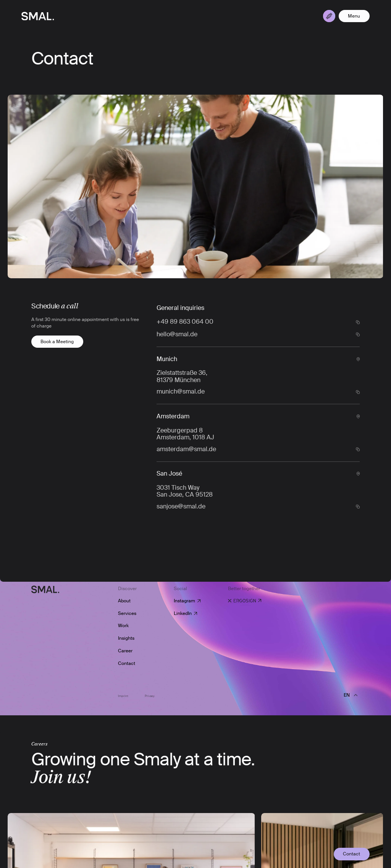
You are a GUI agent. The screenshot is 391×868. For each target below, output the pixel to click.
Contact (127, 663)
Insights (126, 638)
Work (123, 626)
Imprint (124, 696)
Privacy (150, 696)
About (124, 601)
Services (127, 613)
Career (125, 651)
